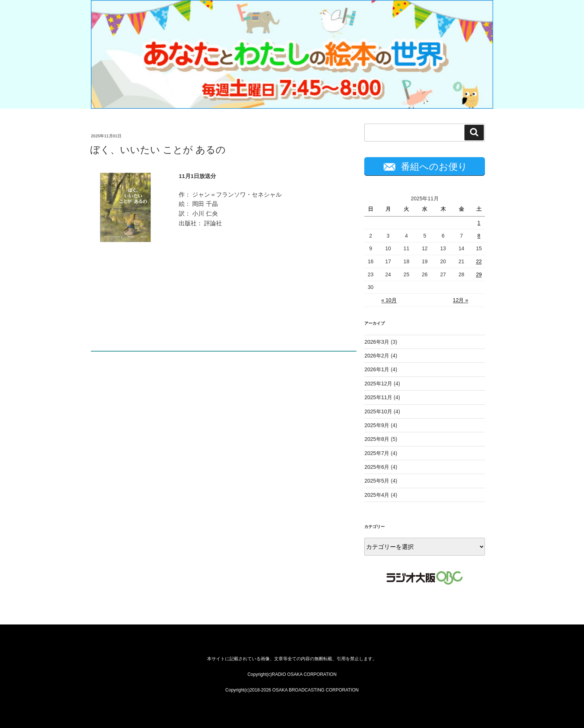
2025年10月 (378, 411)
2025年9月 (377, 425)
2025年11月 (378, 397)
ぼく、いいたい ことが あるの (158, 150)
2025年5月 (377, 481)
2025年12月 (378, 384)
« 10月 (389, 300)
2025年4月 (377, 495)
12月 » (461, 300)
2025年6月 (377, 467)
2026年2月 (377, 356)
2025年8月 (377, 439)
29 (479, 274)
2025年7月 (377, 453)
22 (479, 261)
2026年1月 (377, 369)
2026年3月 (377, 342)
